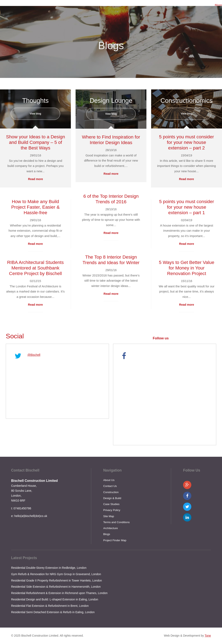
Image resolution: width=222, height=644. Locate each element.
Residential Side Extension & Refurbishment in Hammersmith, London (56, 587)
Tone (208, 636)
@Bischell (34, 355)
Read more (35, 179)
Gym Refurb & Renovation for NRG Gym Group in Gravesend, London (56, 574)
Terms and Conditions (116, 522)
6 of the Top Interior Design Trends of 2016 (111, 199)
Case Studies (111, 504)
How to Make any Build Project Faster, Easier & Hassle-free (35, 207)
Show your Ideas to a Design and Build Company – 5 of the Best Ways (35, 142)
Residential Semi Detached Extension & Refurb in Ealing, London (53, 612)
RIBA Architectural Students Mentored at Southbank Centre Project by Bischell (35, 268)
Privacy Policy (112, 510)
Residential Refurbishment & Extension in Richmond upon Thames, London (59, 593)
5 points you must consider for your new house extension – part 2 (186, 142)
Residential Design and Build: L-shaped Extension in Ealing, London (55, 599)
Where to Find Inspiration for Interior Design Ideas (111, 140)
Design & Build (112, 498)
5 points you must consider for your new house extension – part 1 (187, 207)
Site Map (109, 516)
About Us (109, 480)
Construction (111, 492)
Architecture (110, 528)
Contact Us (110, 486)
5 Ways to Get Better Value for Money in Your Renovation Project (187, 268)
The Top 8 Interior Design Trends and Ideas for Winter (111, 260)
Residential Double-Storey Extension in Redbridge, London (49, 568)
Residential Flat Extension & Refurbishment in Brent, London (50, 606)
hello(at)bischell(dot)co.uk (31, 516)
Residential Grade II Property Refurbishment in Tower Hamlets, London (57, 580)
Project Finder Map (115, 540)
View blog (35, 114)
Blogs (218, 5)
